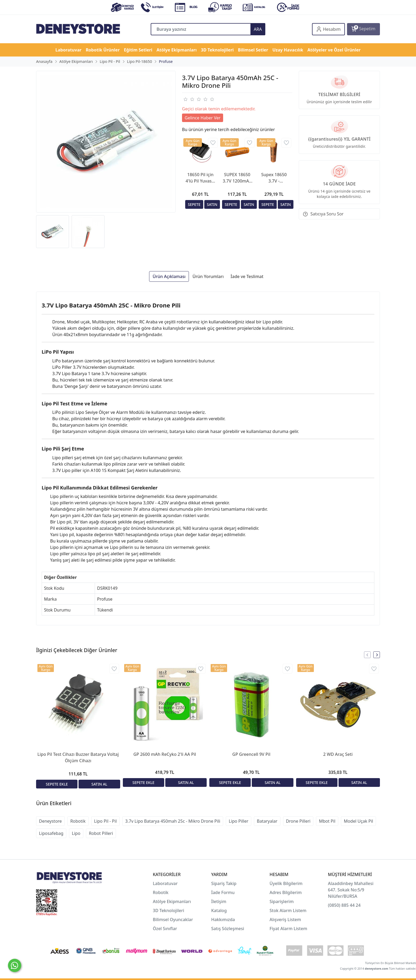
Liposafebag (51, 833)
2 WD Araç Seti (338, 754)
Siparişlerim (282, 901)
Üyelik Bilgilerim (286, 883)
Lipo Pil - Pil (106, 821)
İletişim (219, 901)
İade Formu (223, 892)
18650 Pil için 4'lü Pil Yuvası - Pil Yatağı (200, 178)
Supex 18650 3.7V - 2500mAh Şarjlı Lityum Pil (274, 178)
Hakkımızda (223, 920)
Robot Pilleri (101, 833)
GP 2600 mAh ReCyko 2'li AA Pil (165, 754)
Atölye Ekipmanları (172, 901)
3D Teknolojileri (168, 910)
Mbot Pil (327, 821)
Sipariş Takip (224, 883)
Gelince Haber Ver (203, 118)
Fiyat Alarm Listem (288, 929)
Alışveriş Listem (285, 920)
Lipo (76, 833)
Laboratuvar (166, 883)
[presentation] (367, 655)
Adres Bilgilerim (286, 892)
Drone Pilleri (298, 821)
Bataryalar (267, 821)
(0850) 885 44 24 (344, 905)
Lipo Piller (239, 821)
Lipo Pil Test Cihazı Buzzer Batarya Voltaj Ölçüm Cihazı (78, 757)
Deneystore (50, 821)
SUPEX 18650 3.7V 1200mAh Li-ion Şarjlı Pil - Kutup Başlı (237, 178)
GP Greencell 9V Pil (251, 754)
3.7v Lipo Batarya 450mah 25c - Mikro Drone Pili (173, 821)
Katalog (219, 910)
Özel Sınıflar (165, 929)
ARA (258, 29)
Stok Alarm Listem (288, 910)
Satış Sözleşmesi (228, 929)
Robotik (78, 821)
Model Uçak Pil (358, 821)
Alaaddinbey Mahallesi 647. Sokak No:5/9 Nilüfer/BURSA (351, 890)
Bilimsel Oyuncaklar (173, 920)
